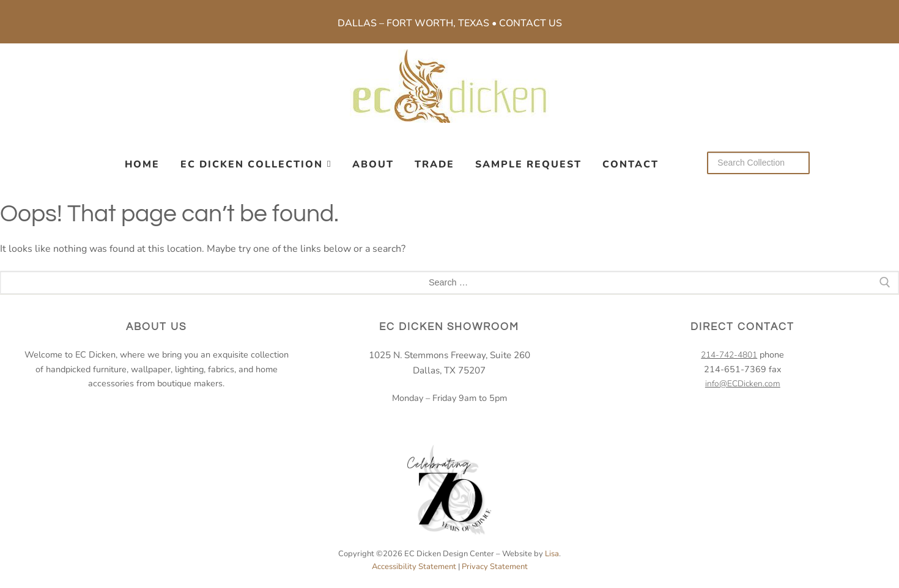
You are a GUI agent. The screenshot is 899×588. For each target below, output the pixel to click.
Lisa (552, 554)
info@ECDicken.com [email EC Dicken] (743, 384)
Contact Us (531, 23)
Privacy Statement (495, 567)
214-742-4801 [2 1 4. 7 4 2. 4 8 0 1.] (729, 355)
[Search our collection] (758, 163)
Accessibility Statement (414, 567)
